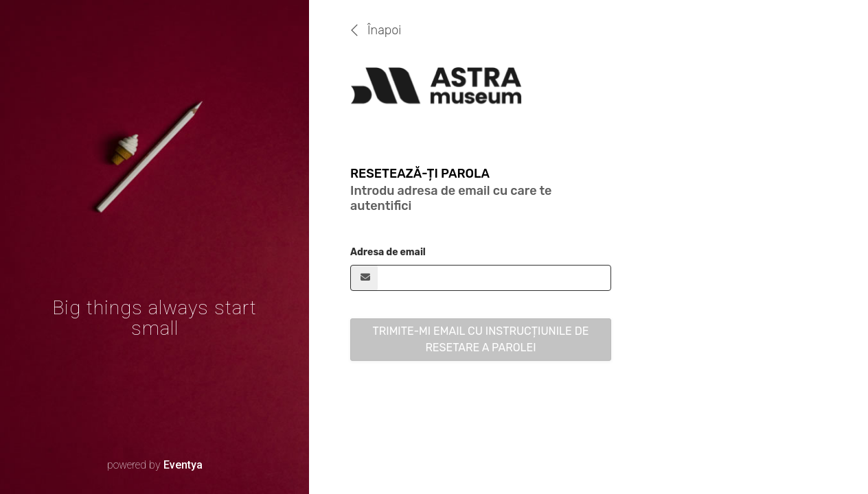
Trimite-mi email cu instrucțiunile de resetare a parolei (481, 339)
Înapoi (384, 30)
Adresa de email (388, 252)
